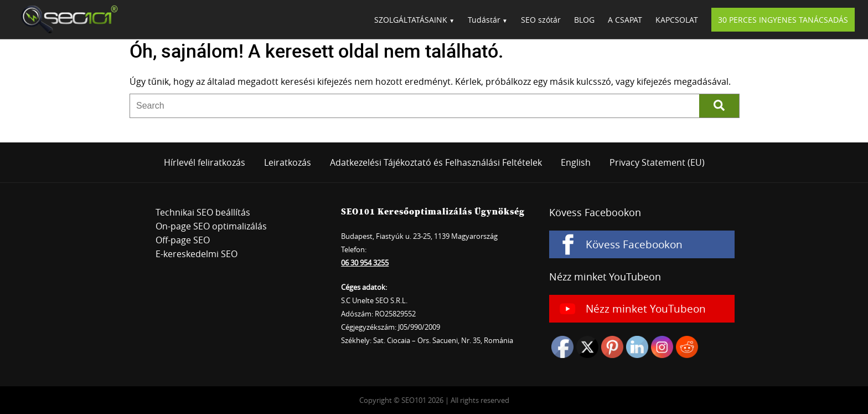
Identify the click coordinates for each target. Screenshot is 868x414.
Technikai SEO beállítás (203, 212)
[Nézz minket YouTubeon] (642, 309)
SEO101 (66, 19)
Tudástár (484, 20)
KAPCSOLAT (677, 20)
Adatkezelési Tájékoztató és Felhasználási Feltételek (436, 162)
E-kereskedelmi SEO (197, 254)
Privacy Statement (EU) (657, 162)
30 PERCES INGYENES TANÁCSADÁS (783, 20)
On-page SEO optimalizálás (211, 226)
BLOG (584, 20)
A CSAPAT (625, 20)
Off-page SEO (183, 240)
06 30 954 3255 (365, 263)
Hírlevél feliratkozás (205, 162)
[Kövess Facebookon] (642, 244)
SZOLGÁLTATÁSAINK (411, 20)
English (576, 162)
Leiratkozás (288, 162)
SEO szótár (541, 20)
